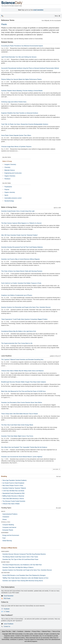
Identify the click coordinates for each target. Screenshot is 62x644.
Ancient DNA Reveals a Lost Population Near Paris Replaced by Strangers (24, 575)
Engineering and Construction (13, 173)
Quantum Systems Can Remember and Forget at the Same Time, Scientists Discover (26, 307)
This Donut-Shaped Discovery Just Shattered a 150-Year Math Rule (22, 565)
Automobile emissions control (13, 198)
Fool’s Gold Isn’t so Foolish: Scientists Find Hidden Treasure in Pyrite (21, 283)
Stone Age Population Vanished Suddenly (14, 480)
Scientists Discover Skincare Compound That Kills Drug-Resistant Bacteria (24, 554)
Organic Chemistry (10, 176)
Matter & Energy (7, 161)
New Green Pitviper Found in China (13, 485)
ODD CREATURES (5, 573)
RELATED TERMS (7, 183)
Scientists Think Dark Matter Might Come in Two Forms (17, 436)
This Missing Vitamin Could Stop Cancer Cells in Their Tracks (20, 557)
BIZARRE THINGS (5, 562)
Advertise (28, 631)
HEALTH (3, 511)
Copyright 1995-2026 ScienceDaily (12, 634)
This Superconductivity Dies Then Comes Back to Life (17, 343)
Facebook (7, 609)
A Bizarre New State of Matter (11, 504)
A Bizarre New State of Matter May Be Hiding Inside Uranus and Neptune (22, 371)
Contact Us (7, 626)
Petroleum (7, 179)
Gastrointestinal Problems (10, 514)
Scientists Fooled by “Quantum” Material (14, 488)
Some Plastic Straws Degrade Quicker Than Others (16, 135)
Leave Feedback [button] (8, 624)
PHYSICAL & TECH (6, 522)
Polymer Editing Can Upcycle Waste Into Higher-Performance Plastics (21, 79)
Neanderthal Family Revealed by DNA (13, 493)
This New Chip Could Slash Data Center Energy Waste (17, 425)
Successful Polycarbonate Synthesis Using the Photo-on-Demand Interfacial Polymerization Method (30, 68)
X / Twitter (7, 612)
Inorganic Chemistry (10, 164)
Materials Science (10, 170)
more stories (56, 469)
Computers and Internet (9, 527)
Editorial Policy (46, 631)
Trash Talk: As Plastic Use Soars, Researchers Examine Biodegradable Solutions (25, 124)
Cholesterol (6, 517)
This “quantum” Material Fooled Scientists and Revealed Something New (22, 360)
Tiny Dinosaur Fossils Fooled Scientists (14, 501)
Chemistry (7, 167)
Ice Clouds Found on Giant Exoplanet (13, 483)
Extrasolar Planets (8, 530)
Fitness (5, 519)
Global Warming (7, 541)
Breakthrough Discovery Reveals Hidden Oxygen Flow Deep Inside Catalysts (24, 382)
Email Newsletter (9, 596)
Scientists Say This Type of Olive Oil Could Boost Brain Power (20, 559)
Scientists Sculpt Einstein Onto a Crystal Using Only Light (18, 211)
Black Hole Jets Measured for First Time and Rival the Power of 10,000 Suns (23, 391)
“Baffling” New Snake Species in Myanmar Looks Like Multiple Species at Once (25, 578)
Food (4, 538)
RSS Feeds (7, 598)
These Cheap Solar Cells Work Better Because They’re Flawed (19, 414)
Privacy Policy (36, 631)
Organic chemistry (10, 192)
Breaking (4, 476)
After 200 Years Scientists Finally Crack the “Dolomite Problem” (20, 235)
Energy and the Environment (11, 535)
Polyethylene (8, 187)
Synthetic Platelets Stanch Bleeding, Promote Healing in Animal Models (22, 91)
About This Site (6, 631)
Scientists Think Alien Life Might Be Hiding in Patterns (18, 567)
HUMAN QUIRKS (5, 551)
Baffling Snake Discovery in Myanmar (13, 496)
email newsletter (38, 10)
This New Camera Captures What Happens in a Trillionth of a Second (21, 223)
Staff (14, 631)
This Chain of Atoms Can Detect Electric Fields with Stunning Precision (22, 271)
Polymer (7, 190)
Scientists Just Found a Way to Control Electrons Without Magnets (20, 259)
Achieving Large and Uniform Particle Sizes (14, 102)
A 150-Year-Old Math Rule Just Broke (13, 491)
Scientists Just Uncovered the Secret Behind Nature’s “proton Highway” (22, 457)
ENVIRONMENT (5, 533)
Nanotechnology (9, 201)
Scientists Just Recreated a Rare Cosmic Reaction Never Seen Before (22, 402)
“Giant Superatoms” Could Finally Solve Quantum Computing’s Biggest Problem (24, 319)
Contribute (20, 631)
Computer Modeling (8, 525)
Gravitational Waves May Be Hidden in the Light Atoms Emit (19, 331)
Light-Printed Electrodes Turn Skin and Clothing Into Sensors (19, 57)
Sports (6, 195)
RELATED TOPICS (7, 157)
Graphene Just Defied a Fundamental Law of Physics (17, 295)
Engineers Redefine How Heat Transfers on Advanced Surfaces (20, 113)
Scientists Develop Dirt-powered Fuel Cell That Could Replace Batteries (22, 247)
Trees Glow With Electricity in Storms (13, 499)
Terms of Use (56, 631)
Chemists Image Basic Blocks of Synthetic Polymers (16, 147)
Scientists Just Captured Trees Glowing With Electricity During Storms (23, 581)
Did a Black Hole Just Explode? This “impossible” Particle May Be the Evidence (24, 447)
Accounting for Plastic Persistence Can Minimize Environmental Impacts (22, 46)
